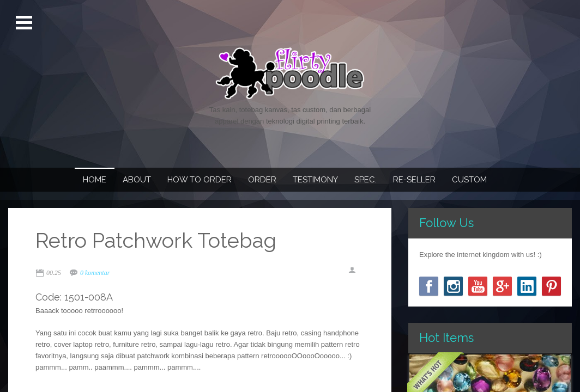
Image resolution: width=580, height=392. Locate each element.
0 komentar (95, 273)
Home (95, 180)
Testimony (315, 180)
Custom (469, 180)
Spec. (365, 180)
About (137, 180)
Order (262, 180)
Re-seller (414, 180)
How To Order (200, 180)
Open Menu (25, 23)
